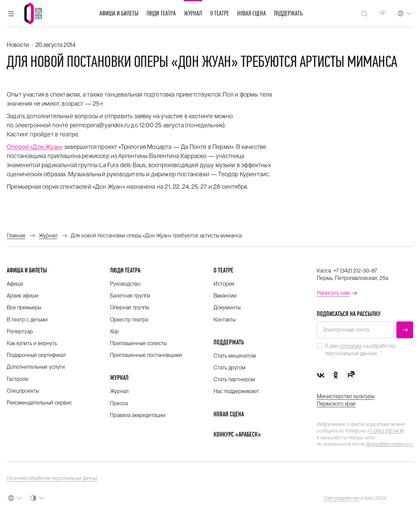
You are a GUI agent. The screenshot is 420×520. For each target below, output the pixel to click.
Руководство (125, 284)
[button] (11, 14)
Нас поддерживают (236, 391)
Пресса (119, 403)
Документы (227, 307)
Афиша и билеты (119, 14)
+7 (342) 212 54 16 (385, 431)
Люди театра (161, 14)
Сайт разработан (342, 498)
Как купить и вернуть (32, 343)
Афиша (15, 284)
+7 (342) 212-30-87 (355, 271)
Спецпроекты (23, 391)
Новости (18, 45)
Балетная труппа (130, 296)
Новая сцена (251, 14)
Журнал (193, 14)
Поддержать (288, 14)
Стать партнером (234, 379)
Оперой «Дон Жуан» (35, 147)
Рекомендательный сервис (39, 403)
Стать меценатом (235, 356)
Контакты (225, 320)
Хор (114, 331)
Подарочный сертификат (36, 355)
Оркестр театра (129, 320)
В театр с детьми (27, 320)
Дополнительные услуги (36, 367)
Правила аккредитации (138, 415)
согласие (351, 346)
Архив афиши (23, 296)
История (224, 284)
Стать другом (230, 368)
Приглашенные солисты (138, 343)
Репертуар (20, 331)
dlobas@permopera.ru (389, 444)
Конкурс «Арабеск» (237, 434)
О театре (220, 14)
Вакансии (225, 296)
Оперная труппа (129, 307)
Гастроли (18, 379)
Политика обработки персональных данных (52, 478)
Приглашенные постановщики (146, 355)
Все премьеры (24, 307)
